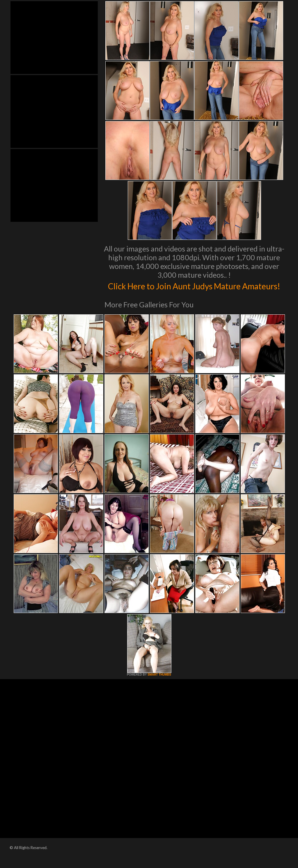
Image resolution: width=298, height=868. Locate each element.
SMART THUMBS (159, 687)
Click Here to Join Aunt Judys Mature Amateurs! (194, 291)
